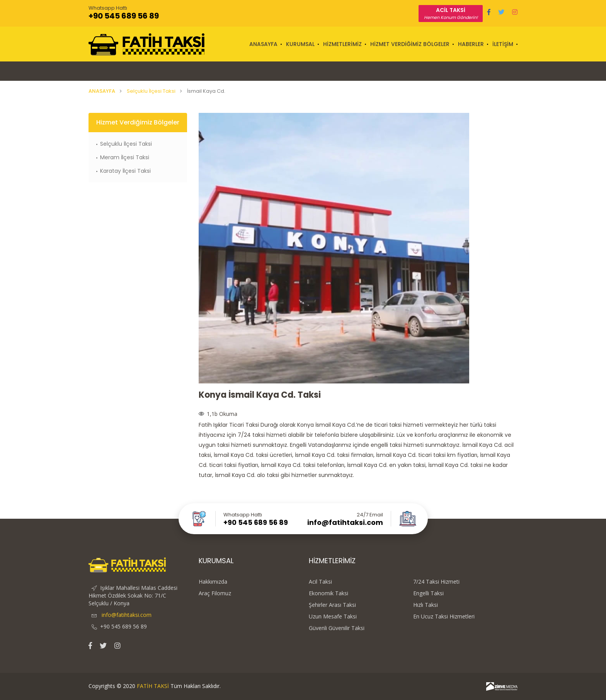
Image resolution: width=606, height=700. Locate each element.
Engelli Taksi (428, 593)
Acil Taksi (320, 582)
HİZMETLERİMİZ (342, 44)
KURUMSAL (300, 44)
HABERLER (471, 44)
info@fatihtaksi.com (345, 523)
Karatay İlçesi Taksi (125, 171)
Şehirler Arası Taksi (332, 605)
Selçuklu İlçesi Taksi (151, 91)
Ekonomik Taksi (329, 593)
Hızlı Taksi (426, 605)
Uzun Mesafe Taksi (333, 617)
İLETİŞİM (503, 44)
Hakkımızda (213, 582)
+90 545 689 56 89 (124, 16)
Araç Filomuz (215, 593)
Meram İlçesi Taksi (125, 157)
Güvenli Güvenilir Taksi (337, 628)
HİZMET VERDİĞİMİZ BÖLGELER (410, 44)
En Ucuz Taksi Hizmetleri (444, 617)
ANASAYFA (263, 44)
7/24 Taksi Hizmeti (436, 582)
